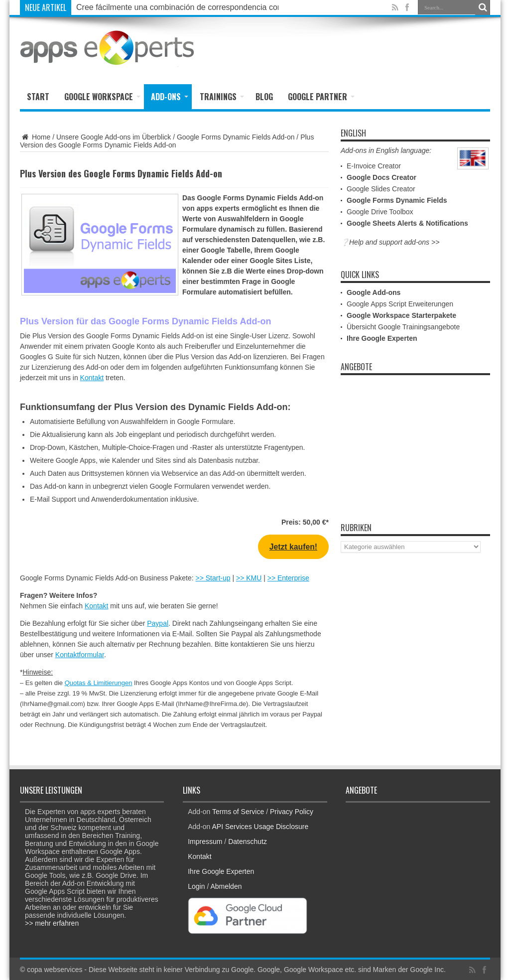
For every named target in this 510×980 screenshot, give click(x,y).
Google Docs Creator (382, 177)
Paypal (158, 623)
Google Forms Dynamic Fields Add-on (236, 137)
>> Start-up (213, 578)
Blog (264, 97)
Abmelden (226, 886)
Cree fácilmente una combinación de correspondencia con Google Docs (203, 7)
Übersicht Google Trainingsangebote (403, 327)
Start (38, 97)
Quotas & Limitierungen (99, 683)
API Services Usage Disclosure (260, 827)
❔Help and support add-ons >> (390, 242)
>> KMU (249, 578)
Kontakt (92, 378)
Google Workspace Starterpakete (401, 315)
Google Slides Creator (381, 189)
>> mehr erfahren (52, 923)
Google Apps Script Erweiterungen (400, 304)
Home (35, 137)
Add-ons (170, 97)
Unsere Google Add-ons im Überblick (114, 137)
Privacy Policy (292, 812)
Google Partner (321, 97)
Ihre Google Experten (382, 338)
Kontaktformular (80, 655)
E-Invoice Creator (374, 166)
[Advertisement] (374, 48)
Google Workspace (102, 97)
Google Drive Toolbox (380, 212)
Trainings (222, 97)
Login (196, 886)
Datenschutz (248, 841)
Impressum (205, 841)
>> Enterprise (288, 578)
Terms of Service (238, 812)
